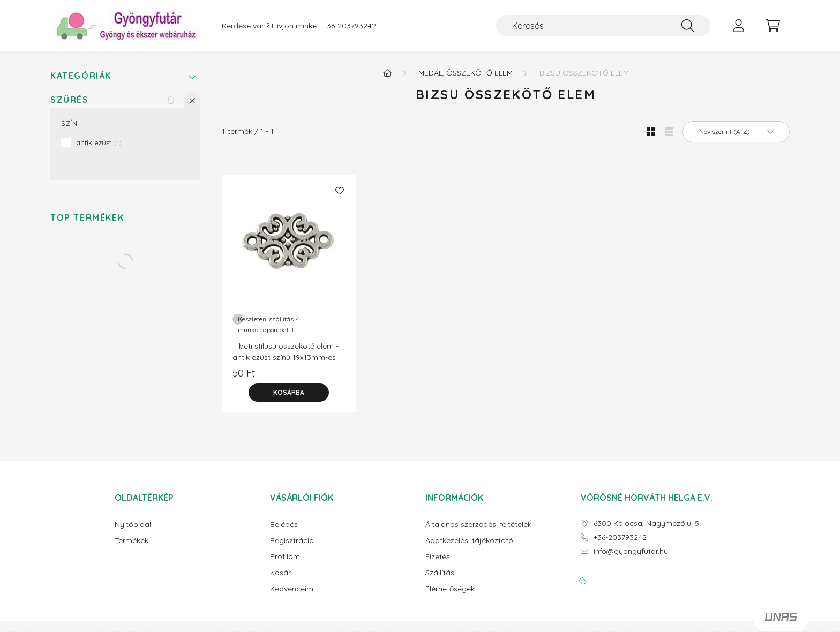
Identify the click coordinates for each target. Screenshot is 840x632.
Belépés (284, 525)
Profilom (285, 557)
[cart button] (772, 26)
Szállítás (440, 573)
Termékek (132, 541)
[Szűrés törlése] (171, 100)
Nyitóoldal (133, 525)
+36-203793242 (350, 26)
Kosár (280, 573)
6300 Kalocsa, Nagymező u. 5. (647, 524)
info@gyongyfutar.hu (631, 551)
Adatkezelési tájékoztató (469, 541)
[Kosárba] (289, 393)
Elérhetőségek (450, 589)
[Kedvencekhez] (340, 191)
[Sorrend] (736, 132)
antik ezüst (99, 142)
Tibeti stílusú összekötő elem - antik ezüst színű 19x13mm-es (286, 352)
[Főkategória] (387, 73)
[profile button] (738, 26)
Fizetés (438, 557)
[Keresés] (603, 26)
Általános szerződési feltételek (478, 525)
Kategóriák (81, 76)
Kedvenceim (292, 589)
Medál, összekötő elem (466, 73)
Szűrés (70, 100)
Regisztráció (292, 541)
